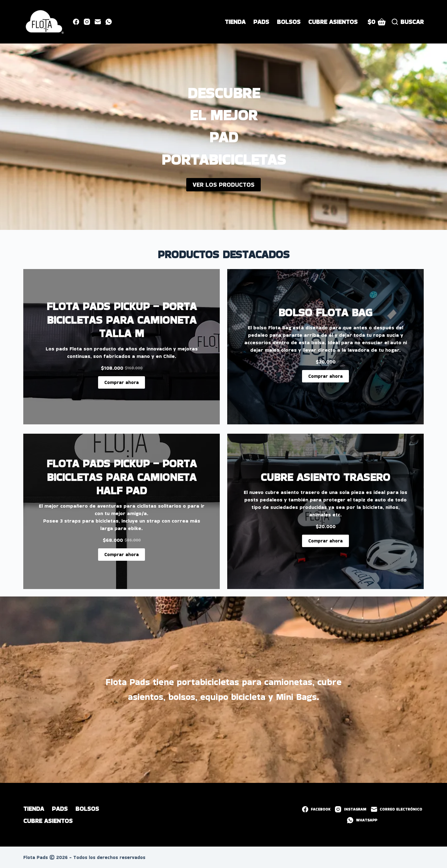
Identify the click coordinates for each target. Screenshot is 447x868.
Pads (261, 22)
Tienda (235, 22)
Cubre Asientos (333, 22)
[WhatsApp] (109, 22)
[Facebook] (76, 22)
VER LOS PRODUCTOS (223, 185)
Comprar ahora (122, 382)
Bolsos (289, 22)
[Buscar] (408, 22)
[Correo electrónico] (98, 22)
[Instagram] (87, 22)
